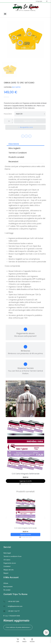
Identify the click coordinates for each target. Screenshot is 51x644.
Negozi (6, 573)
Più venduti (7, 590)
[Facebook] (23, 136)
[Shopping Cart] (46, 632)
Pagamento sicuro (10, 563)
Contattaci (7, 566)
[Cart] (18, 640)
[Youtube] (30, 136)
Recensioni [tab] (13, 162)
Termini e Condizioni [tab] (18, 153)
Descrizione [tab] (14, 144)
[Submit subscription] (29, 627)
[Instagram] (26, 136)
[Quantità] (9, 121)
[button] (5, 14)
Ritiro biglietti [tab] (14, 148)
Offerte (6, 583)
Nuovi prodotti (8, 587)
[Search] (24, 640)
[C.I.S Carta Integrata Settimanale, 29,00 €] (26, 451)
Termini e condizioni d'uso (12, 556)
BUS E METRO (16, 87)
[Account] (32, 640)
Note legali (7, 553)
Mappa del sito (8, 570)
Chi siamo (7, 560)
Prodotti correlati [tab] (16, 157)
